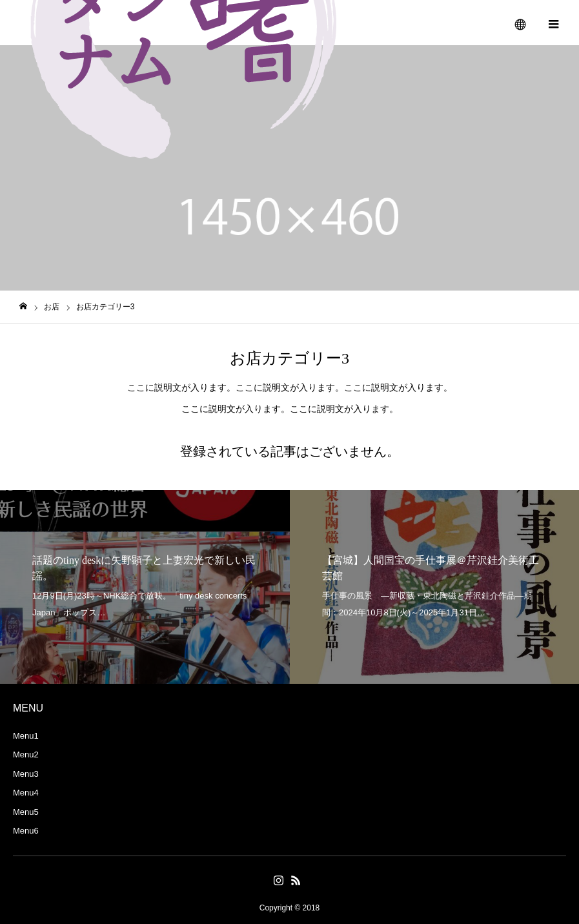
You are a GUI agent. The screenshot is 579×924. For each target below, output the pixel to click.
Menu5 (26, 812)
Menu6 (26, 831)
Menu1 (26, 736)
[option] (145, 587)
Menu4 (26, 793)
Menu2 (26, 755)
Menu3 (26, 774)
